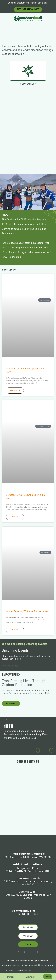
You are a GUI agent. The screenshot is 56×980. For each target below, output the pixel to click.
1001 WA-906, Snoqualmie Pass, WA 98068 (28, 896)
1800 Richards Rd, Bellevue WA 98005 (28, 857)
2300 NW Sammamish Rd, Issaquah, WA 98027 (28, 883)
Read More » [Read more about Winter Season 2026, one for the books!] (15, 630)
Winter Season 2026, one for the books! (28, 611)
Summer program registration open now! (28, 3)
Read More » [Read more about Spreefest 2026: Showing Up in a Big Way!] (15, 517)
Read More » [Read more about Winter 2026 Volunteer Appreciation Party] (15, 390)
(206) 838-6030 (28, 914)
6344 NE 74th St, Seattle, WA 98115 (28, 871)
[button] (0, 33)
